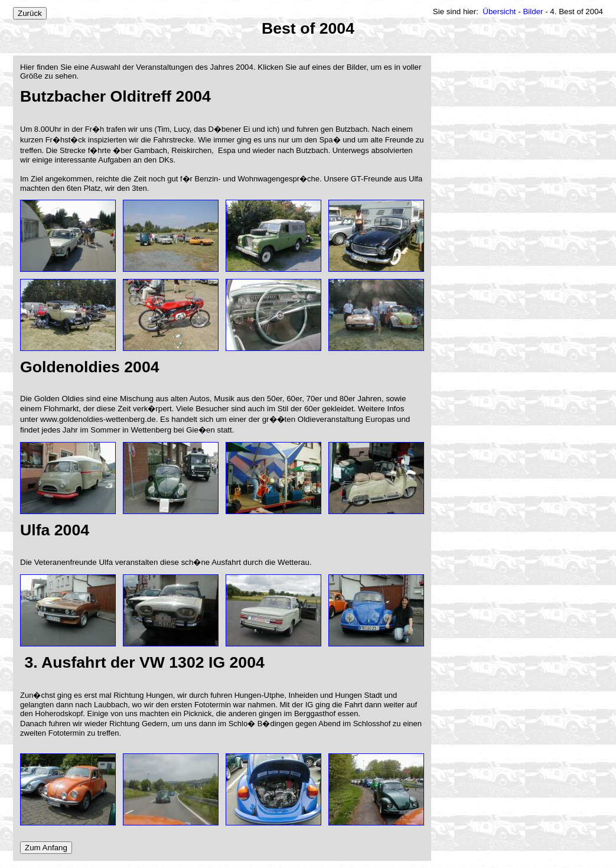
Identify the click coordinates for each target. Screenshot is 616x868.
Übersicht (500, 12)
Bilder (533, 12)
